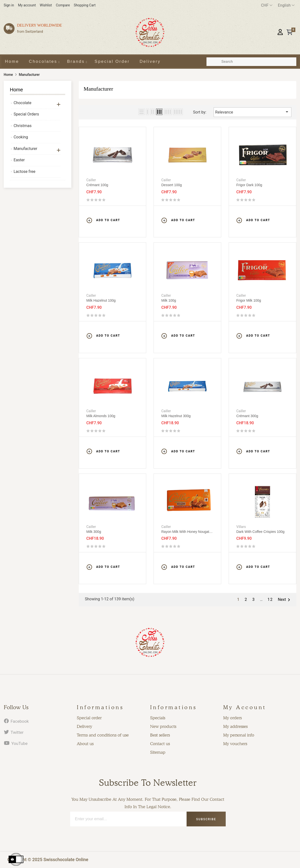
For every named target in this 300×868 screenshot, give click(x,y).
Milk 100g (169, 300)
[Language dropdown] (286, 5)
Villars (241, 527)
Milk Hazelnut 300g (176, 416)
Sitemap (158, 752)
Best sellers (160, 735)
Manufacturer (25, 149)
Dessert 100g (171, 185)
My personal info (239, 735)
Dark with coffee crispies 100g (260, 532)
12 (270, 599)
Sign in (9, 5)
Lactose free (24, 172)
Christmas (23, 126)
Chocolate (22, 103)
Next (285, 600)
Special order (89, 718)
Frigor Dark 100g (249, 185)
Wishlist (46, 5)
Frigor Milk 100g (249, 300)
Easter (19, 160)
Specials (158, 718)
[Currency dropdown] (267, 5)
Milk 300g (94, 532)
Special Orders (26, 114)
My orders (232, 718)
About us (85, 744)
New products (163, 726)
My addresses (235, 726)
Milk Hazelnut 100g (101, 300)
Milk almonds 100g (101, 416)
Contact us (160, 744)
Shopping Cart (85, 5)
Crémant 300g (247, 416)
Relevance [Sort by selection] (253, 112)
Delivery (84, 726)
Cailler (91, 180)
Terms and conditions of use (103, 735)
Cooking (21, 137)
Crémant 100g (97, 185)
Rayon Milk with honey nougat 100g (185, 532)
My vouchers (235, 744)
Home (16, 90)
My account (27, 5)
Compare (63, 5)
